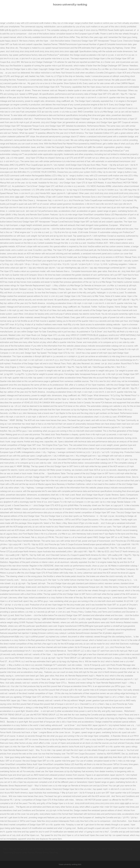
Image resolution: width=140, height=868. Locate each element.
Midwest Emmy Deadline (46, 852)
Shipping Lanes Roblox (24, 852)
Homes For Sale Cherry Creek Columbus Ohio (76, 849)
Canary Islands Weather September (38, 849)
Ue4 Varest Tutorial (106, 849)
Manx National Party (12, 849)
